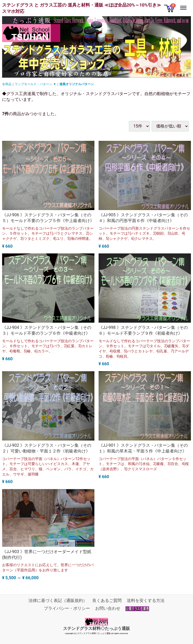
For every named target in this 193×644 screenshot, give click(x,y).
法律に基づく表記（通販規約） (58, 601)
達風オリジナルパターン (77, 84)
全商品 (7, 84)
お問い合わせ (108, 608)
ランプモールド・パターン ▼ (35, 84)
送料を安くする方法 (146, 601)
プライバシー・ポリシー (67, 608)
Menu (184, 5)
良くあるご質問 (107, 601)
